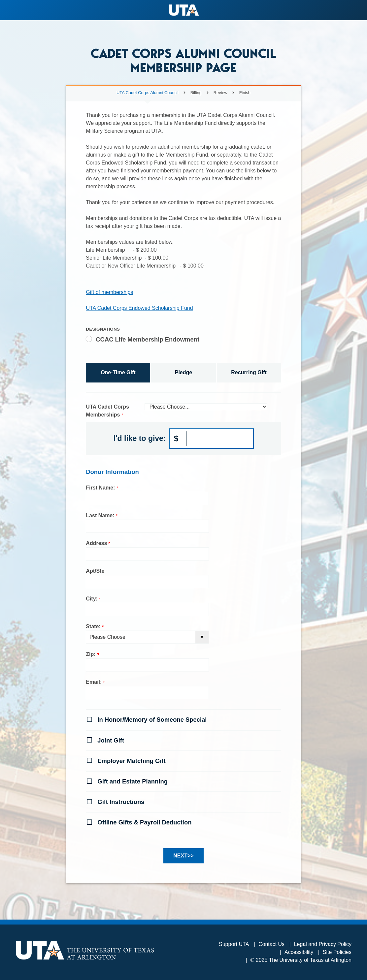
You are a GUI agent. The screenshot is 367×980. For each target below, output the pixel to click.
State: (95, 626)
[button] (183, 719)
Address (98, 543)
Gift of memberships (109, 292)
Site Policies (337, 952)
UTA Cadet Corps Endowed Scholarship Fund (139, 308)
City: (93, 599)
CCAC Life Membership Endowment (148, 339)
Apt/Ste (95, 571)
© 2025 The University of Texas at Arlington (301, 960)
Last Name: (102, 515)
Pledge (183, 372)
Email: (95, 682)
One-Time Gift (118, 372)
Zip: (92, 654)
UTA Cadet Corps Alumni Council (148, 93)
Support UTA (234, 944)
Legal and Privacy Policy (323, 944)
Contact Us (271, 944)
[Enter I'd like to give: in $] (212, 439)
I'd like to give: (140, 438)
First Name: (102, 488)
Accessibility (299, 952)
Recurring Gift (249, 372)
